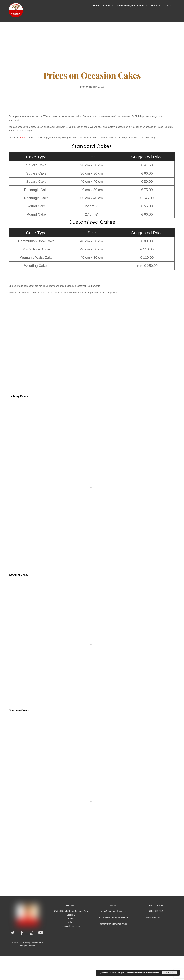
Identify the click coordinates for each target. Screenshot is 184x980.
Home (96, 6)
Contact (168, 6)
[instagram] (32, 933)
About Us (155, 6)
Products (108, 6)
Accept (169, 973)
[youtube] (41, 933)
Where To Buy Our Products (132, 6)
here (23, 138)
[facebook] (22, 933)
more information (152, 973)
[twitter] (13, 933)
